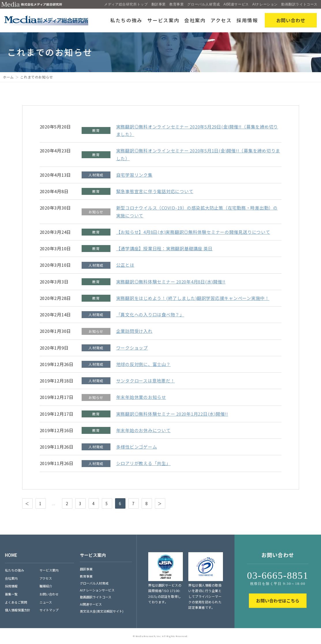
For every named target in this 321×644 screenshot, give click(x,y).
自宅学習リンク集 (134, 175)
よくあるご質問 (16, 602)
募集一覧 (11, 594)
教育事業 (177, 4)
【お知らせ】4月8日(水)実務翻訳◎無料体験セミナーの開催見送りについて (193, 232)
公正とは (125, 265)
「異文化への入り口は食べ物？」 (150, 314)
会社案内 (195, 20)
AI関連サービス (236, 4)
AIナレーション (265, 4)
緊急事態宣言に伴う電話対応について (155, 191)
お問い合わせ (49, 594)
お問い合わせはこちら (278, 601)
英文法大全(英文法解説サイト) (102, 611)
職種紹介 (46, 586)
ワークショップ (132, 348)
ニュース (46, 602)
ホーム (8, 77)
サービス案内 (164, 20)
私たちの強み (126, 20)
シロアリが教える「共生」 (143, 463)
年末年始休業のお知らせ (141, 397)
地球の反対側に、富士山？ (143, 364)
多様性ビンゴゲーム (137, 447)
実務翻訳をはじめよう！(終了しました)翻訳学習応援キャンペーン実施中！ (193, 298)
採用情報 (247, 20)
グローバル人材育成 (203, 4)
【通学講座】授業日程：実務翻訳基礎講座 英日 (165, 248)
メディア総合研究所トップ (126, 4)
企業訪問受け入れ (134, 331)
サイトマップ (49, 610)
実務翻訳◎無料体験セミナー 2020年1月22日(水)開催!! (172, 414)
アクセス (221, 20)
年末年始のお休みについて (143, 430)
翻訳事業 (159, 4)
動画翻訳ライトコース (299, 4)
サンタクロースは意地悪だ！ (146, 381)
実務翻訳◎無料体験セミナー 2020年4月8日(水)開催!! (171, 282)
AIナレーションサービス (97, 590)
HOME (11, 555)
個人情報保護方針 (18, 610)
